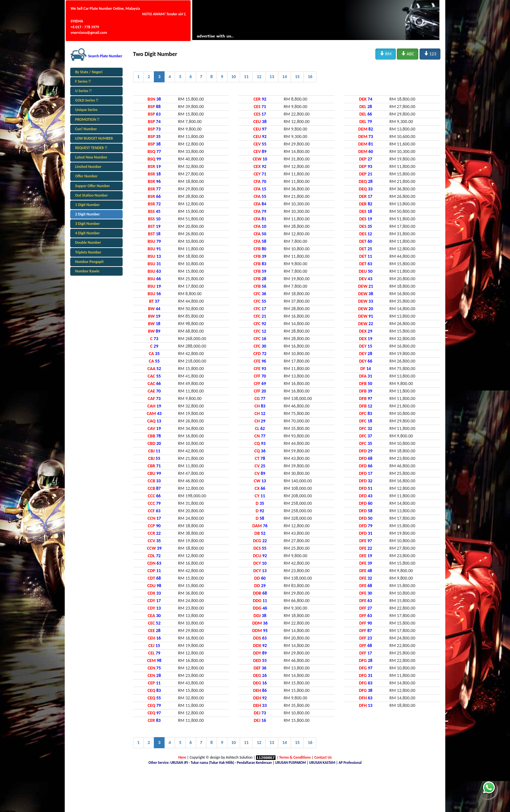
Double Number (88, 242)
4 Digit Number (87, 233)
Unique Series (86, 110)
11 (246, 77)
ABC (408, 54)
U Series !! (83, 91)
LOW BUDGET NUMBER (94, 138)
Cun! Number (86, 129)
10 (234, 77)
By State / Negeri (89, 72)
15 (297, 77)
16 (310, 77)
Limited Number (88, 167)
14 (285, 77)
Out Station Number (91, 195)
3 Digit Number (87, 224)
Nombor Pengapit (89, 262)
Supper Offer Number (93, 186)
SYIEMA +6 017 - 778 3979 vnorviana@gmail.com (89, 27)
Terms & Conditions (295, 757)
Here (182, 757)
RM (386, 54)
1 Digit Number (87, 205)
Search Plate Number (105, 56)
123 (430, 54)
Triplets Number (88, 252)
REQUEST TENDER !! (91, 148)
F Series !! (83, 81)
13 (272, 77)
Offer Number (86, 176)
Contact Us (323, 757)
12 (259, 77)
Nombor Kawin (87, 271)
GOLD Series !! (87, 100)
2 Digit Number (87, 214)
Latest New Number (91, 157)
